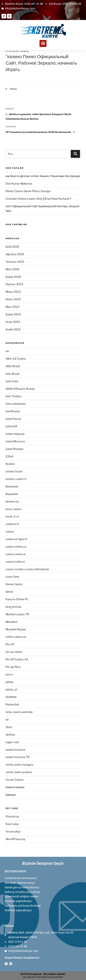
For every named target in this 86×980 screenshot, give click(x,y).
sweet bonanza (15, 750)
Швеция (11, 795)
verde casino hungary (20, 765)
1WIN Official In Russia (20, 389)
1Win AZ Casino (16, 359)
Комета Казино (15, 787)
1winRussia (13, 411)
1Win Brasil (13, 366)
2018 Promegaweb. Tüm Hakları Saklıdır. (43, 974)
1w (7, 351)
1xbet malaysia (15, 434)
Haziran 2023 (14, 284)
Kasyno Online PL (17, 599)
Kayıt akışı (12, 824)
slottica (10, 735)
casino (10, 532)
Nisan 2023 (13, 299)
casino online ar (16, 554)
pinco (14, 89)
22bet (9, 456)
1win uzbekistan (16, 404)
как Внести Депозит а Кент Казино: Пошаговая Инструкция (43, 176)
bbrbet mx (12, 502)
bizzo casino (14, 509)
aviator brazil (14, 471)
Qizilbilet (11, 697)
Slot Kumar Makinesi (19, 184)
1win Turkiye (13, 396)
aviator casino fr (16, 479)
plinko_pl (11, 690)
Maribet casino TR (17, 614)
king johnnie (13, 607)
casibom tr (12, 524)
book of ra (12, 516)
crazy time (12, 577)
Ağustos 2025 (15, 254)
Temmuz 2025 (15, 262)
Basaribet (12, 494)
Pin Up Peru (13, 667)
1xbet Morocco (15, 441)
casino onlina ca (16, 547)
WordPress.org (15, 839)
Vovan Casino (15, 780)
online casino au (16, 637)
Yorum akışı (13, 831)
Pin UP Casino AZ (17, 659)
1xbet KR (11, 426)
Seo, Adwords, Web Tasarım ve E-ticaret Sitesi (43, 977)
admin (24, 51)
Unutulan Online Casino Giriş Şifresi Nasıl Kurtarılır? (38, 199)
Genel (9, 592)
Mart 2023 (13, 307)
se (7, 720)
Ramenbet (12, 704)
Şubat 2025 (13, 277)
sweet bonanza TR (18, 757)
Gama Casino (14, 584)
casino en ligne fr (17, 539)
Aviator (10, 464)
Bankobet (12, 486)
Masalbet (12, 622)
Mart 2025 (13, 269)
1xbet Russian (15, 449)
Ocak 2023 (13, 322)
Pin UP (10, 644)
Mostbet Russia (16, 629)
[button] (43, 43)
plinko (9, 682)
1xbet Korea (13, 419)
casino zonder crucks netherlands (27, 569)
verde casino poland (19, 772)
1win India (12, 381)
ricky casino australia (19, 712)
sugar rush (12, 742)
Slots (9, 727)
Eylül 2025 (12, 247)
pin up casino (14, 652)
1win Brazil (12, 374)
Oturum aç (12, 816)
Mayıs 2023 (13, 292)
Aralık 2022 (13, 329)
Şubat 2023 (13, 314)
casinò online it (15, 562)
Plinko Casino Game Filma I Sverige (28, 191)
